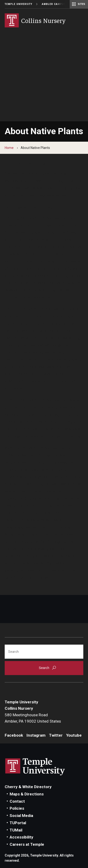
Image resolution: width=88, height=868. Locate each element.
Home (9, 148)
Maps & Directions (27, 794)
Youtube (74, 735)
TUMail (16, 830)
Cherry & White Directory (28, 787)
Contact (17, 801)
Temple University (19, 4)
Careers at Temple (27, 844)
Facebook (14, 735)
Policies (17, 808)
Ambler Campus (54, 4)
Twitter (56, 735)
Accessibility (21, 837)
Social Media (21, 816)
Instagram (36, 735)
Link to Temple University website (35, 767)
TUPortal (18, 823)
